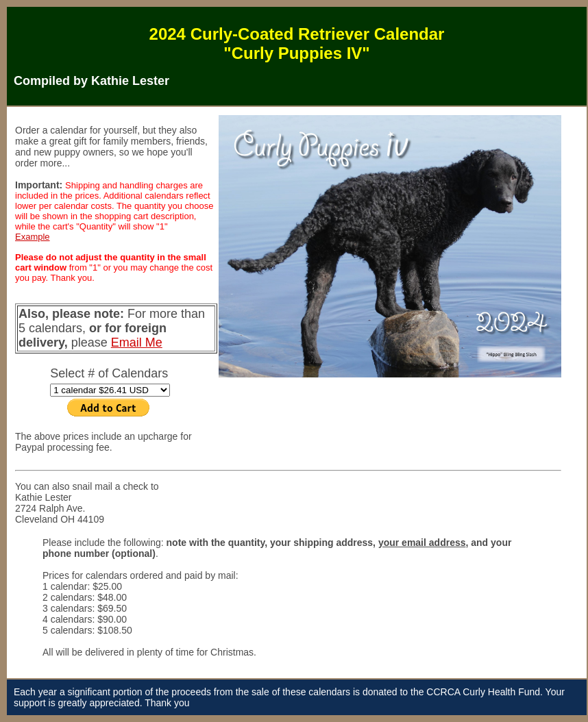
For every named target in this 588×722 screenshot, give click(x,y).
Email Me (137, 343)
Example (33, 237)
